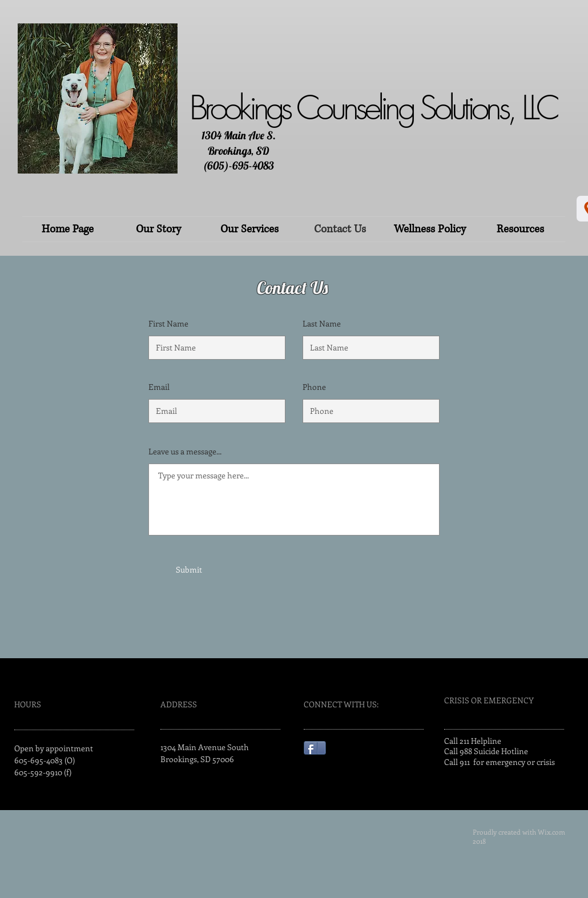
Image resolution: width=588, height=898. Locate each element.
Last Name (322, 324)
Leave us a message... (185, 452)
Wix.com (551, 832)
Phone (314, 387)
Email (159, 387)
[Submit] (189, 570)
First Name (168, 324)
